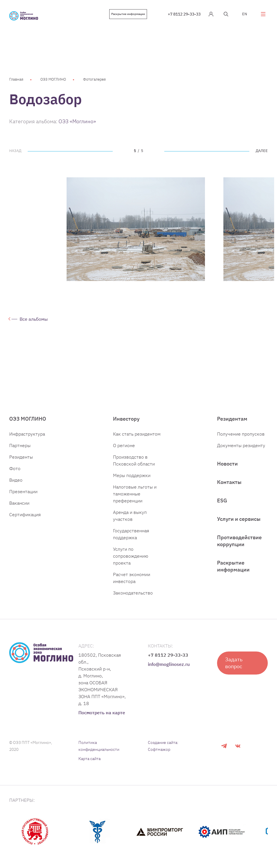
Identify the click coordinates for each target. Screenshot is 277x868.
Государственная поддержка (131, 534)
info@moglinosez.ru (169, 664)
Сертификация (25, 514)
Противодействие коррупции (239, 541)
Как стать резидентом (137, 434)
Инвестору (126, 419)
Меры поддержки (132, 475)
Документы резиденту (241, 445)
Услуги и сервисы (239, 519)
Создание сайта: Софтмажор (163, 746)
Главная (16, 79)
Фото (15, 468)
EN (245, 14)
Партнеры (20, 445)
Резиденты (21, 457)
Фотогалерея (94, 79)
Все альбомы (34, 319)
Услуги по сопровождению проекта (131, 556)
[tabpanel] (136, 229)
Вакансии (19, 503)
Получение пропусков (241, 434)
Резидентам (232, 419)
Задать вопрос (234, 663)
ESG (222, 501)
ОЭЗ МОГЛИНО (53, 79)
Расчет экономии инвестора (132, 578)
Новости (227, 464)
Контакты (229, 482)
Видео (16, 480)
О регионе (124, 445)
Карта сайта (89, 759)
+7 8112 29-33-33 (184, 14)
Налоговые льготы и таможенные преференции (135, 494)
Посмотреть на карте (102, 713)
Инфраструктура (27, 434)
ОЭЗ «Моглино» (77, 121)
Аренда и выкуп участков (130, 516)
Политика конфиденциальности (99, 746)
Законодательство (133, 593)
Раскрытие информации (128, 14)
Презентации (23, 491)
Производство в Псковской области (134, 460)
